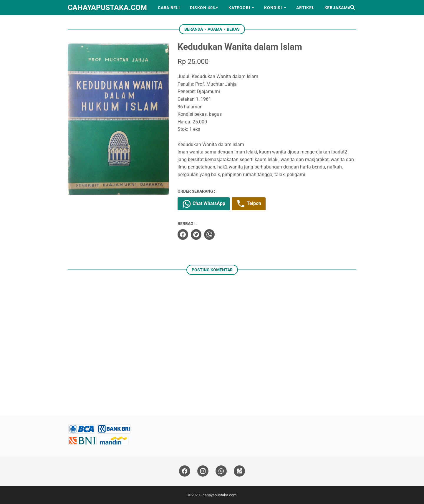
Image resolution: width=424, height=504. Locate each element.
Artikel (305, 8)
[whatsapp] (209, 234)
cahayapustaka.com (107, 8)
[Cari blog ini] (353, 8)
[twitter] (196, 234)
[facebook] (183, 234)
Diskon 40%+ (204, 8)
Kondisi (273, 8)
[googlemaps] (239, 471)
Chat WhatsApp (204, 204)
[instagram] (203, 471)
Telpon (249, 204)
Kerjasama (338, 8)
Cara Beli (169, 8)
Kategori (239, 8)
